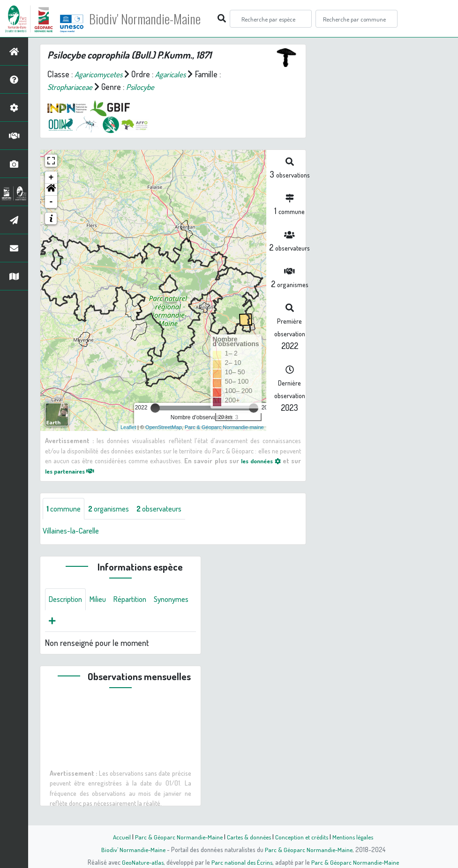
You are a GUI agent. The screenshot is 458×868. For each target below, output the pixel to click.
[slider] (155, 408)
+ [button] (51, 178)
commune (65, 509)
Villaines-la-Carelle (74, 532)
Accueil (117, 837)
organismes (115, 509)
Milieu (103, 601)
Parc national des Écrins (241, 862)
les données (259, 460)
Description (68, 601)
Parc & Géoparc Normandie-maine (224, 427)
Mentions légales (357, 837)
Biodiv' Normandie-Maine (154, 19)
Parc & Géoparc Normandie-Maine (176, 837)
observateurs (170, 509)
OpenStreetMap (164, 427)
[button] (51, 190)
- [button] (51, 202)
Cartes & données (248, 837)
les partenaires (73, 471)
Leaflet (128, 427)
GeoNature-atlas (140, 862)
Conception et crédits (303, 837)
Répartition (138, 601)
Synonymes (68, 623)
